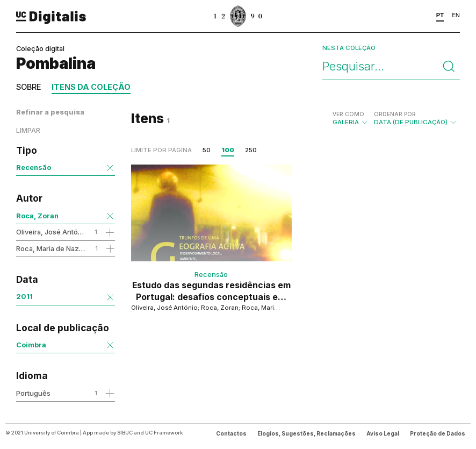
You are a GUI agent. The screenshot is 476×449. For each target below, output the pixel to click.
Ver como (348, 114)
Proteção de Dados (438, 433)
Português (33, 393)
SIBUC (125, 433)
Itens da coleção (91, 87)
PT (440, 15)
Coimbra (31, 345)
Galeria (351, 118)
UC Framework (164, 433)
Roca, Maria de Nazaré (53, 248)
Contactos (231, 433)
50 (207, 150)
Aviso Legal (383, 433)
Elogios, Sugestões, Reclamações (306, 433)
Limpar (28, 130)
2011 (24, 296)
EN (456, 15)
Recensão (34, 167)
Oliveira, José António (52, 232)
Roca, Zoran (37, 216)
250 (251, 150)
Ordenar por (395, 114)
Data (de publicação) (416, 118)
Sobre (28, 87)
